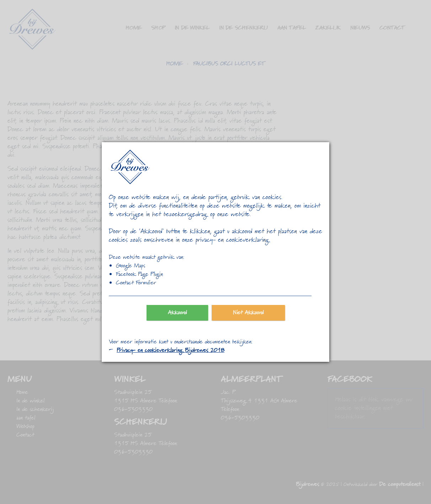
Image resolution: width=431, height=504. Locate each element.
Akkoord (177, 313)
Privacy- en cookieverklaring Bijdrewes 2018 (171, 350)
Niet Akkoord (248, 313)
